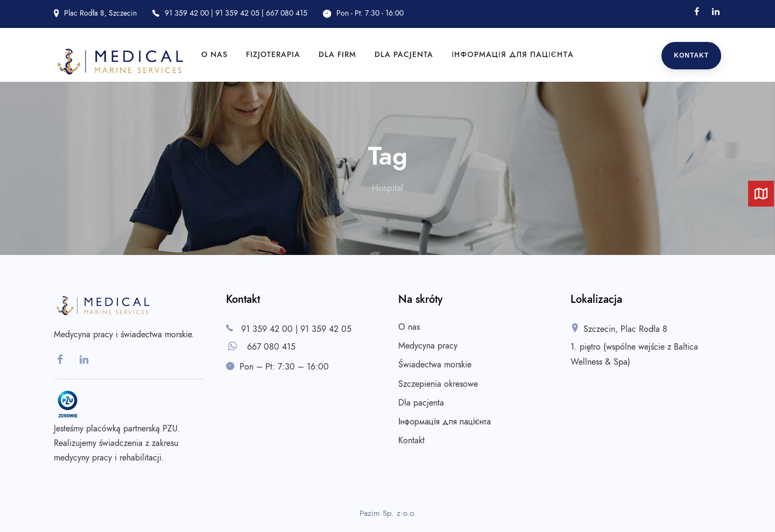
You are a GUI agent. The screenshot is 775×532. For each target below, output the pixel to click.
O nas (214, 55)
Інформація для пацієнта (513, 55)
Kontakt (691, 55)
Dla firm (337, 55)
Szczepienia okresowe (438, 384)
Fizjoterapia (273, 55)
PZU (170, 429)
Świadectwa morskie (435, 365)
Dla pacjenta (404, 55)
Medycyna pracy (428, 346)
